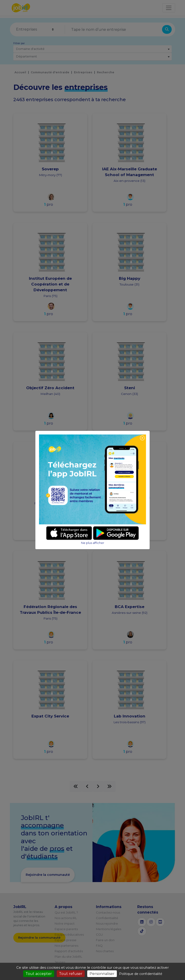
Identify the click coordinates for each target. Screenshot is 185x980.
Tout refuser (71, 974)
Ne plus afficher (93, 543)
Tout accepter (39, 974)
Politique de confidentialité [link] (141, 974)
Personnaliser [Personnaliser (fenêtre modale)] (102, 974)
